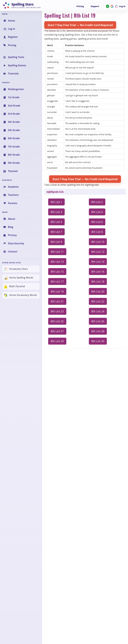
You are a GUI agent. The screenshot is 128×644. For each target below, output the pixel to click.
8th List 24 (98, 311)
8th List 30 (98, 341)
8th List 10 (98, 242)
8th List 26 (98, 321)
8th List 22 (98, 301)
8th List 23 (57, 311)
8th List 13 (57, 262)
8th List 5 (56, 222)
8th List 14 (98, 262)
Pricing (80, 6)
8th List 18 (98, 281)
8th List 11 (57, 252)
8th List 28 (98, 331)
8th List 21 (57, 301)
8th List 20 (98, 291)
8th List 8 (97, 232)
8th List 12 (98, 252)
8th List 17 (57, 281)
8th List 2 (97, 202)
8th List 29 (57, 341)
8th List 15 (57, 272)
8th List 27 (57, 331)
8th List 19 (57, 291)
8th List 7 (56, 232)
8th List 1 (56, 202)
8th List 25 (57, 321)
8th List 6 (97, 222)
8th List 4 (97, 212)
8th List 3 (56, 212)
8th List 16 (98, 272)
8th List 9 (56, 242)
